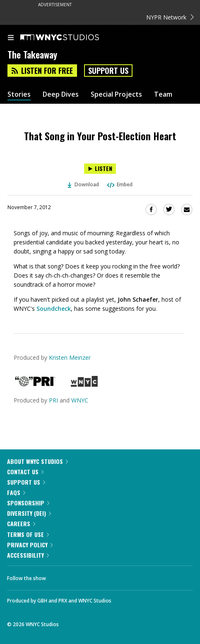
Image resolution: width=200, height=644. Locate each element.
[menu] (11, 38)
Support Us (108, 71)
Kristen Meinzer (70, 357)
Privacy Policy (30, 545)
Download (83, 184)
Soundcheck (54, 309)
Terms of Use (28, 534)
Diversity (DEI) (29, 513)
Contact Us (25, 472)
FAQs (16, 492)
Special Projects (116, 94)
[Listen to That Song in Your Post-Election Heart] (100, 169)
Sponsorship (28, 503)
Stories (19, 94)
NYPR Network (170, 17)
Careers (21, 523)
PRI (53, 400)
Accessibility (28, 555)
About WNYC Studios (37, 461)
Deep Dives (61, 94)
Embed (119, 184)
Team (163, 94)
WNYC (80, 400)
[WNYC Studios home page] (70, 38)
